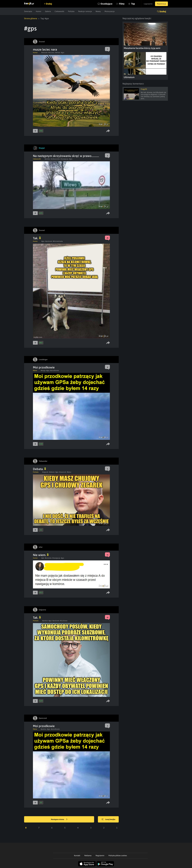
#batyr (69, 472)
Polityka (71, 11)
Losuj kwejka (108, 819)
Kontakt (77, 856)
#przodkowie (54, 370)
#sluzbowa (64, 621)
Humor (39, 11)
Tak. (37, 238)
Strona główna (31, 18)
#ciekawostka (55, 159)
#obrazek (44, 53)
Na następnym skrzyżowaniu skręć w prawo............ (66, 156)
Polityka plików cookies (118, 856)
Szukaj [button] (163, 11)
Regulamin (100, 856)
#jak (43, 558)
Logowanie (148, 4)
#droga (43, 370)
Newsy (98, 11)
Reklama (88, 856)
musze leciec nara (45, 49)
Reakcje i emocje (85, 11)
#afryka (58, 53)
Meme (35, 370)
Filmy (122, 4)
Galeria (48, 11)
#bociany (51, 53)
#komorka (48, 558)
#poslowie (49, 241)
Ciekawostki (59, 11)
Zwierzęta (28, 11)
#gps (63, 53)
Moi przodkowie (44, 367)
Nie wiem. (41, 555)
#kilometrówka (58, 241)
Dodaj (49, 4)
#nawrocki (63, 472)
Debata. (39, 469)
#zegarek (45, 472)
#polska (47, 159)
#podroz (45, 621)
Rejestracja (161, 4)
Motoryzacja (110, 11)
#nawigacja (64, 159)
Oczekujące (106, 4)
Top (133, 4)
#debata (52, 472)
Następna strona (59, 819)
